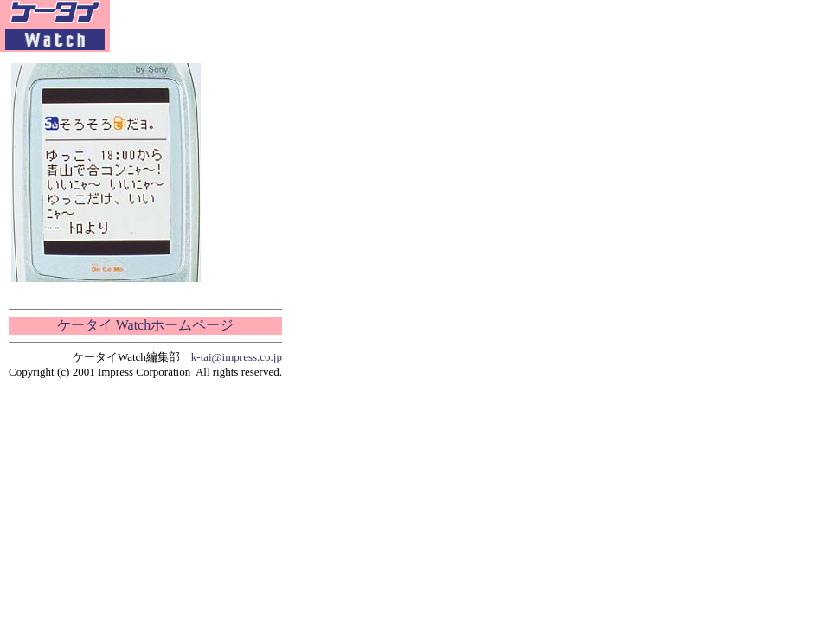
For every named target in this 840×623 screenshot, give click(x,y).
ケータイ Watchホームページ (145, 325)
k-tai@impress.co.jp (237, 357)
